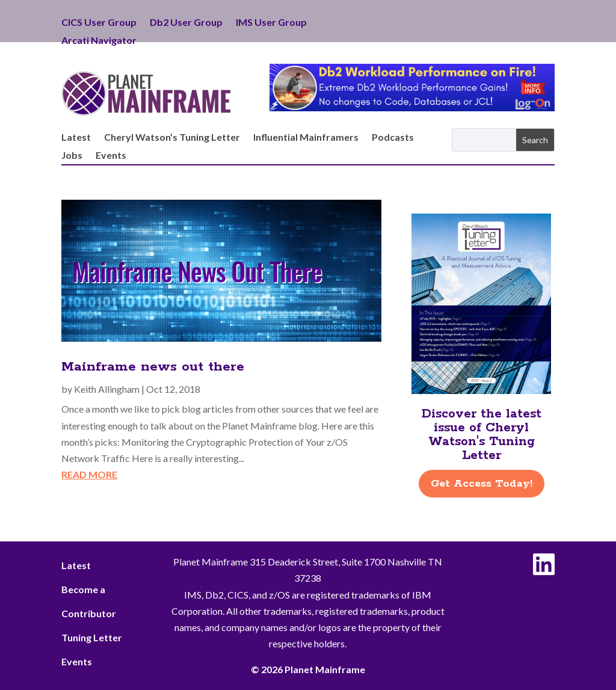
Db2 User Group (186, 23)
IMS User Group (271, 23)
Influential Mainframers (306, 138)
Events (111, 156)
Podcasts (393, 138)
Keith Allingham (107, 389)
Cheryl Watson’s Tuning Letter (172, 138)
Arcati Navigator (99, 41)
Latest (76, 138)
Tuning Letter (92, 637)
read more (89, 474)
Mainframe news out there (153, 367)
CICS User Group (99, 23)
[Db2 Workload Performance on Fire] (412, 107)
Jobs (72, 156)
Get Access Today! (482, 484)
